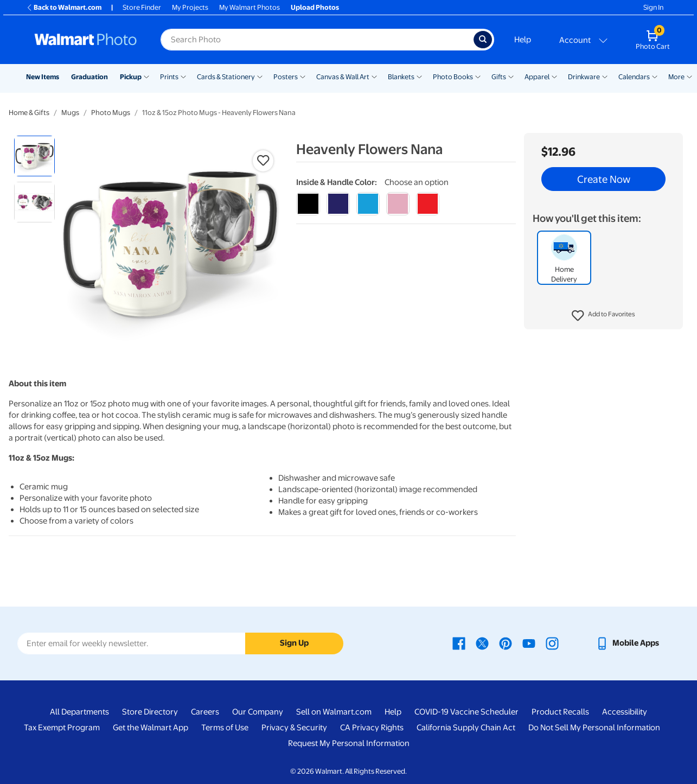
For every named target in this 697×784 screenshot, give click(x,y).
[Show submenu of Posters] (303, 76)
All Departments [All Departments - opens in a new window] (79, 712)
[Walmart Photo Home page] (86, 40)
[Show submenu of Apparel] (554, 76)
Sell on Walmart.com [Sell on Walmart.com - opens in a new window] (334, 712)
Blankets (401, 77)
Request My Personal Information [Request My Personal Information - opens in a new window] (349, 743)
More (676, 77)
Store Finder (142, 7)
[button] (603, 316)
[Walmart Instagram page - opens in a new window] (552, 643)
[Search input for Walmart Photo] (317, 40)
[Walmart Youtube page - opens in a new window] (529, 643)
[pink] (398, 204)
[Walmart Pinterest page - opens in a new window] (506, 643)
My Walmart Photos (250, 7)
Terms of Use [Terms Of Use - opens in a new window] (225, 728)
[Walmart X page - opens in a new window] (482, 643)
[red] (428, 204)
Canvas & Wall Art (343, 77)
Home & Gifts (29, 113)
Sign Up (294, 643)
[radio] (34, 156)
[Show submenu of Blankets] (419, 76)
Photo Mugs (111, 113)
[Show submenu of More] (689, 76)
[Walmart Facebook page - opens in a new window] (459, 643)
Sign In (653, 7)
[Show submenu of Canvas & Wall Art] (374, 76)
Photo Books (453, 77)
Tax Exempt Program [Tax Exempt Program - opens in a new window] (62, 728)
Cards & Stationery (226, 77)
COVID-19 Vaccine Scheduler (466, 712)
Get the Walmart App (151, 728)
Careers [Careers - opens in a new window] (205, 712)
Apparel (537, 77)
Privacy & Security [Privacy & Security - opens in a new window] (294, 728)
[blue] (338, 204)
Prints (169, 77)
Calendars (634, 77)
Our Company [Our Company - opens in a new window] (258, 712)
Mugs (70, 113)
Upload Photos (315, 7)
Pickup (131, 77)
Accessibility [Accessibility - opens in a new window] (625, 712)
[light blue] (368, 204)
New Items (43, 77)
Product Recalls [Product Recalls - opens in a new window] (560, 712)
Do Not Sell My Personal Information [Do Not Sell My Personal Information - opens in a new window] (594, 728)
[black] (308, 204)
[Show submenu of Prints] (183, 76)
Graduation (89, 77)
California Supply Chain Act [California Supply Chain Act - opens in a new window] (466, 728)
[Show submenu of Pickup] (146, 76)
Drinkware (584, 77)
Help (523, 40)
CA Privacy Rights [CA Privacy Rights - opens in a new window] (372, 728)
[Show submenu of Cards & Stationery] (260, 76)
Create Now (603, 179)
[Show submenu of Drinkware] (605, 76)
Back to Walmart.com (64, 7)
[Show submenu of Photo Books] (478, 76)
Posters (286, 77)
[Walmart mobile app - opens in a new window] (627, 643)
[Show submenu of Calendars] (655, 76)
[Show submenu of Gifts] (511, 76)
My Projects (190, 7)
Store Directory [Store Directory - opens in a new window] (150, 712)
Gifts (499, 77)
